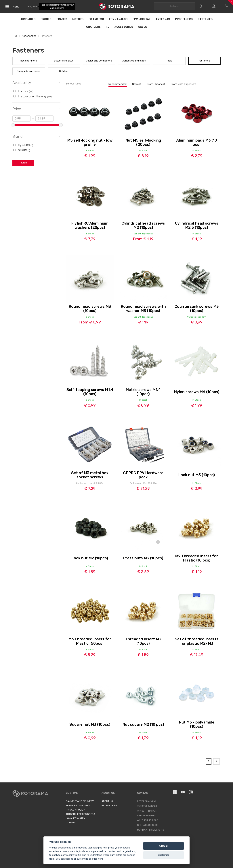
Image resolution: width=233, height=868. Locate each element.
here (101, 859)
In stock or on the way (33, 97)
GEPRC (22, 150)
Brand (36, 136)
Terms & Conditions (78, 806)
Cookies (71, 822)
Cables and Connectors (99, 61)
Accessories (124, 27)
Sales (143, 27)
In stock (23, 91)
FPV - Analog (118, 19)
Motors (78, 19)
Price (36, 109)
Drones (46, 19)
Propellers (184, 19)
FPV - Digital (142, 19)
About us (107, 801)
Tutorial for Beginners (80, 814)
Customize (164, 855)
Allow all (164, 846)
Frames (62, 19)
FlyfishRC (23, 145)
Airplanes (28, 19)
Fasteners (204, 61)
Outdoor (64, 71)
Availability (36, 82)
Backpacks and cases (29, 71)
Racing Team (109, 806)
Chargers (93, 27)
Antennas (163, 19)
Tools (169, 61)
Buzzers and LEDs (64, 61)
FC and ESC (96, 19)
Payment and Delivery (80, 801)
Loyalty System (76, 818)
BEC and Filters (29, 61)
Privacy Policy (75, 810)
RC (108, 27)
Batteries (205, 19)
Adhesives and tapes (134, 61)
